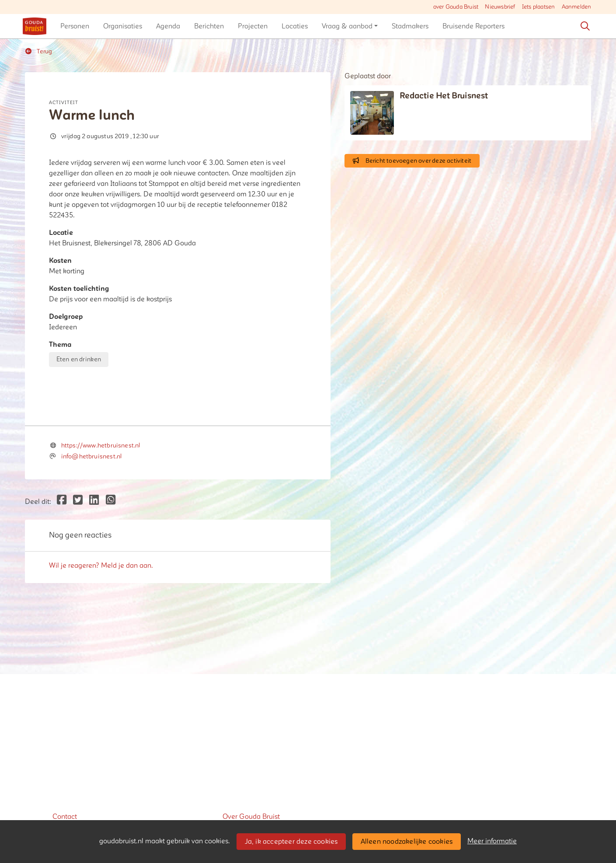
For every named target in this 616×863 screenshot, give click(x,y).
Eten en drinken (79, 359)
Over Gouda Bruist (251, 817)
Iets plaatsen (539, 7)
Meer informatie (492, 841)
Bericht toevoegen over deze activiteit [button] (412, 161)
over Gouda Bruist (456, 7)
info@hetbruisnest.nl (92, 613)
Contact (65, 817)
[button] (75, 26)
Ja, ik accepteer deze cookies (291, 842)
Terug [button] (39, 51)
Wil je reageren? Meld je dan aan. (101, 722)
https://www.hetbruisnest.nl (101, 602)
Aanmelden (577, 7)
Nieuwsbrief (500, 7)
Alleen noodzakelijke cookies (407, 842)
